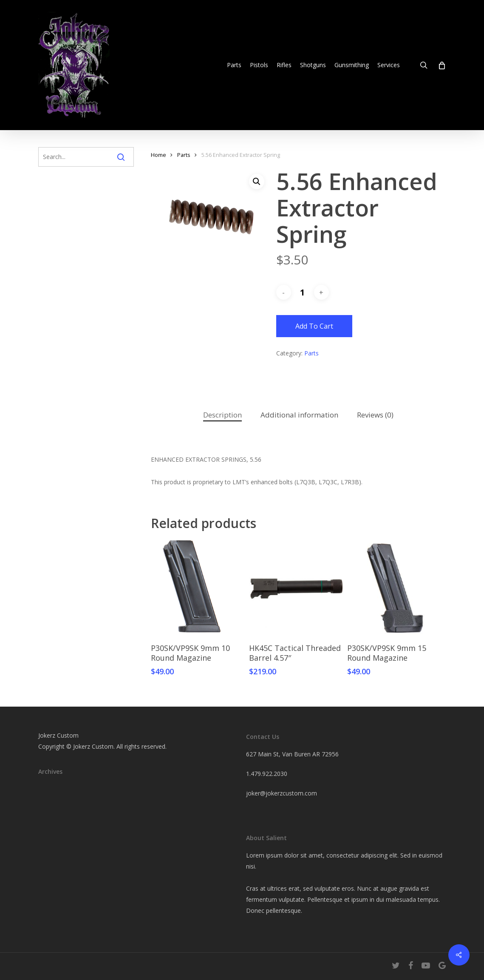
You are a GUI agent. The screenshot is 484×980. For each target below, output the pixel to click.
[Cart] (441, 65)
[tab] (222, 415)
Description (222, 415)
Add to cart (314, 326)
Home (159, 155)
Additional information (299, 415)
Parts (184, 155)
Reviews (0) (375, 415)
